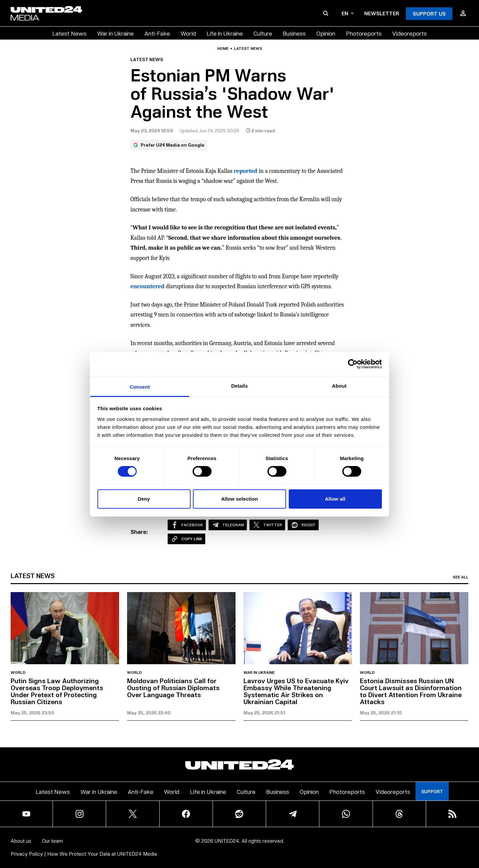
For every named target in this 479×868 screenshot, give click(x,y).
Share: (139, 532)
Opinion (326, 33)
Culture (263, 33)
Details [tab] (239, 385)
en (348, 13)
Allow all (335, 499)
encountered (147, 286)
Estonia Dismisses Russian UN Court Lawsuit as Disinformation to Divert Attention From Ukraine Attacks (411, 691)
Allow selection (240, 499)
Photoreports (364, 33)
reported (246, 171)
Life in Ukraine (225, 33)
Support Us (429, 13)
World (188, 33)
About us (21, 841)
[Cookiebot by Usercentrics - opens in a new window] (353, 364)
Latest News (69, 33)
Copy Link (186, 539)
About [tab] (339, 385)
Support (432, 791)
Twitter (267, 525)
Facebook (187, 525)
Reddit (303, 525)
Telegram (228, 525)
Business (294, 33)
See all (461, 577)
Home (223, 49)
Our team (52, 841)
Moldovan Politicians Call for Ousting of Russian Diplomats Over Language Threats (173, 687)
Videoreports (409, 33)
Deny (144, 499)
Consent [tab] (140, 386)
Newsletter (382, 13)
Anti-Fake (157, 33)
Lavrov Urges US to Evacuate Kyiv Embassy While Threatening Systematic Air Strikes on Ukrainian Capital (296, 691)
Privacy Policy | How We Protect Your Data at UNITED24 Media (84, 854)
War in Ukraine (115, 33)
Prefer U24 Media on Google (169, 145)
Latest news (248, 49)
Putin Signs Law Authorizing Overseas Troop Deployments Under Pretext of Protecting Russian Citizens (57, 691)
